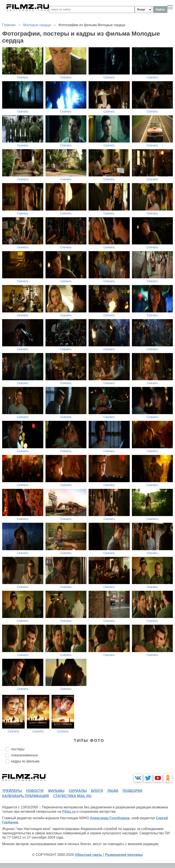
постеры (18, 749)
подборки (132, 791)
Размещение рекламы (124, 855)
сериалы (78, 791)
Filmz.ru (69, 812)
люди (113, 791)
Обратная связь (88, 855)
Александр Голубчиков (110, 818)
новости (35, 791)
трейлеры (12, 791)
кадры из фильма (25, 761)
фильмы (56, 791)
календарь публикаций (26, 796)
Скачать (23, 77)
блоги (97, 791)
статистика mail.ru (72, 796)
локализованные (24, 755)
